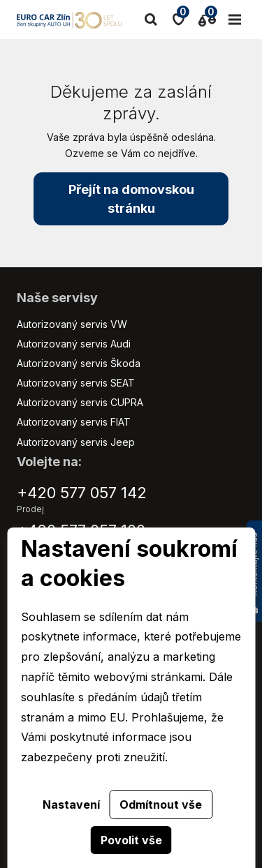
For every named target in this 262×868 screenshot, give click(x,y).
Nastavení (71, 805)
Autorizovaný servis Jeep (76, 442)
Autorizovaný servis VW (72, 324)
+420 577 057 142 (82, 493)
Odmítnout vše (161, 805)
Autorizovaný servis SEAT (76, 383)
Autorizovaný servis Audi (74, 344)
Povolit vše (131, 840)
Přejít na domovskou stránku (131, 199)
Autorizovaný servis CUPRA (80, 402)
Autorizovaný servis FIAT (74, 422)
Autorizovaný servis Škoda (79, 363)
